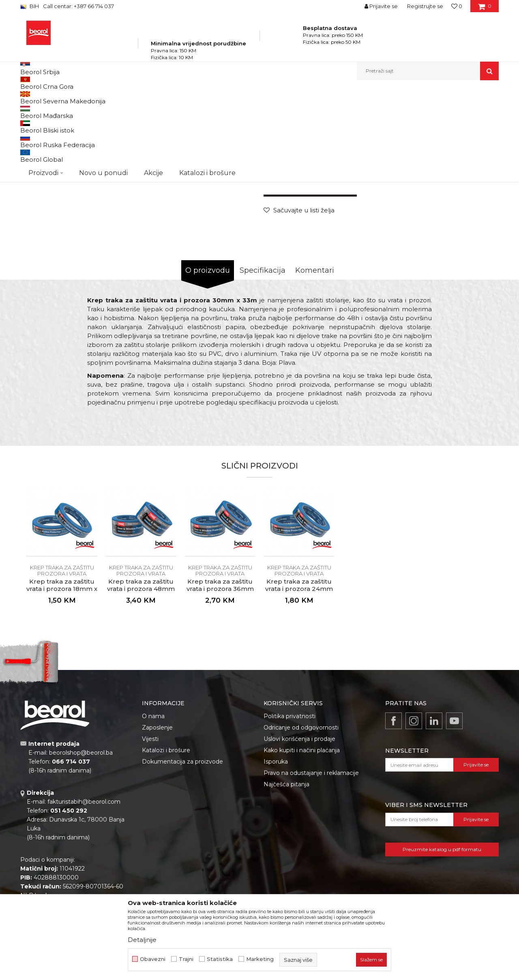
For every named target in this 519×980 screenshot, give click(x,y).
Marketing (260, 959)
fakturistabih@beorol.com (84, 894)
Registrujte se (425, 6)
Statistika (220, 959)
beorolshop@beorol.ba (81, 845)
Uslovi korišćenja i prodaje (299, 831)
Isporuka (276, 854)
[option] (50, 154)
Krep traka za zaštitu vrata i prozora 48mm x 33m (141, 681)
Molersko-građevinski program (154, 97)
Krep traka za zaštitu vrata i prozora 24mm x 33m (299, 681)
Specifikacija (263, 363)
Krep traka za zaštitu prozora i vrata (257, 97)
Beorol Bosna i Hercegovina (52, 97)
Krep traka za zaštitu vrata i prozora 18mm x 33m (62, 681)
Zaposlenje (157, 820)
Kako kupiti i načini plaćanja (302, 843)
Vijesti (150, 831)
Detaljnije (142, 940)
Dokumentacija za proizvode (182, 854)
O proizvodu (208, 363)
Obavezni (153, 959)
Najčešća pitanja (286, 877)
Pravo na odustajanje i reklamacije (311, 865)
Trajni (186, 959)
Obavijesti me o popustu (466, 252)
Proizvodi (101, 97)
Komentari (315, 363)
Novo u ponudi (103, 71)
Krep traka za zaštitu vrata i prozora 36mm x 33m (220, 681)
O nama (153, 809)
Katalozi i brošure (166, 843)
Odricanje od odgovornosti (301, 820)
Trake (202, 97)
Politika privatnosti (290, 809)
